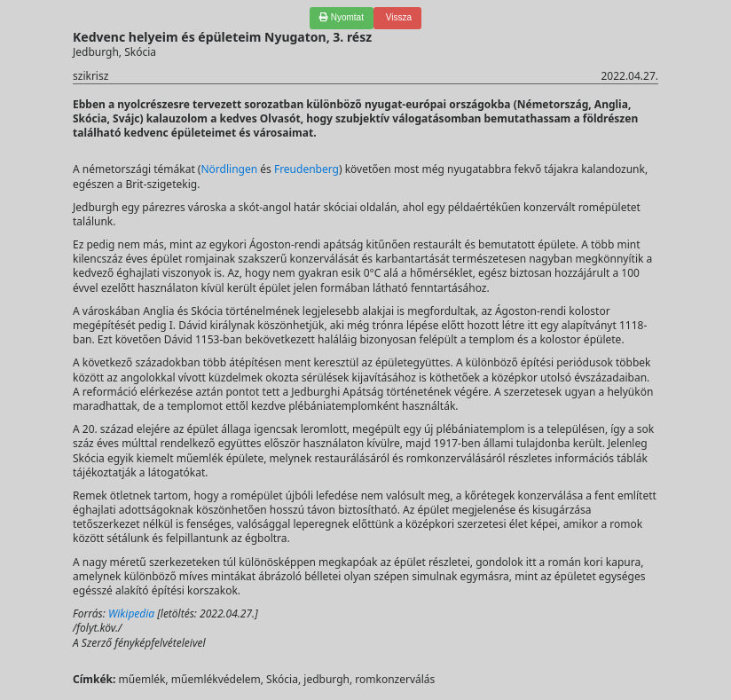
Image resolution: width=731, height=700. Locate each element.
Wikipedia (131, 613)
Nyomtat (342, 17)
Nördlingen (229, 169)
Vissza (397, 17)
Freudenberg (307, 169)
